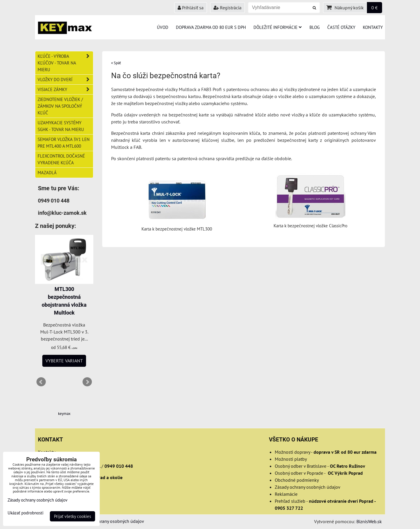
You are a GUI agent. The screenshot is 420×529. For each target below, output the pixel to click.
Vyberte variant (64, 361)
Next (87, 382)
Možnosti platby (291, 459)
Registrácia (228, 8)
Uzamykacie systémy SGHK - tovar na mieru (61, 126)
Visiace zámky (65, 89)
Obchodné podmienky (297, 480)
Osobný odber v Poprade (299, 473)
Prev (41, 382)
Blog (315, 27)
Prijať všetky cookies (72, 516)
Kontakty (373, 27)
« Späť (116, 63)
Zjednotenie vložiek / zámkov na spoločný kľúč (60, 106)
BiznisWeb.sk (369, 521)
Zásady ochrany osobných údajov (308, 487)
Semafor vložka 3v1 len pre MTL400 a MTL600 (64, 143)
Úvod (163, 27)
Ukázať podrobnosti (26, 513)
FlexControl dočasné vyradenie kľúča (61, 159)
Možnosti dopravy (292, 452)
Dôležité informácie (278, 27)
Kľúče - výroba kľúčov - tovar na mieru (65, 63)
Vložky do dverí (65, 80)
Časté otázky (341, 27)
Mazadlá (47, 172)
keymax (64, 414)
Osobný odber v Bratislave (301, 466)
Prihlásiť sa (191, 8)
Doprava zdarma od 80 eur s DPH (211, 27)
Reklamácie (286, 494)
